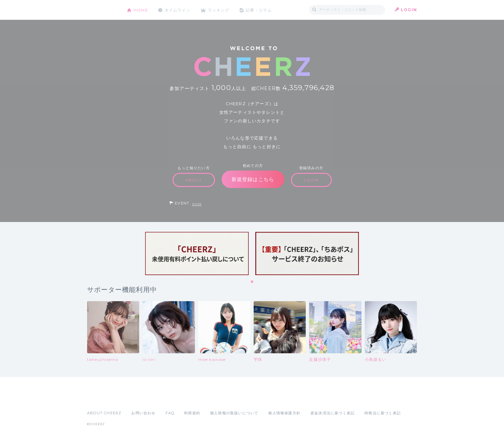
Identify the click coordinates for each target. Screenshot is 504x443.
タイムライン (178, 10)
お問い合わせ (143, 413)
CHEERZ (102, 10)
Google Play (137, 398)
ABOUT (194, 180)
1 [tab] (252, 282)
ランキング (219, 10)
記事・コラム (259, 10)
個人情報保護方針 (284, 413)
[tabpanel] (197, 253)
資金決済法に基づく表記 (332, 413)
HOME (141, 10)
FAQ (170, 413)
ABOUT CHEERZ (104, 413)
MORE (197, 204)
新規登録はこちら (253, 179)
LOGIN (409, 10)
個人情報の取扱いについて (234, 413)
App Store (102, 398)
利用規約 (192, 413)
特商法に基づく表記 (383, 413)
